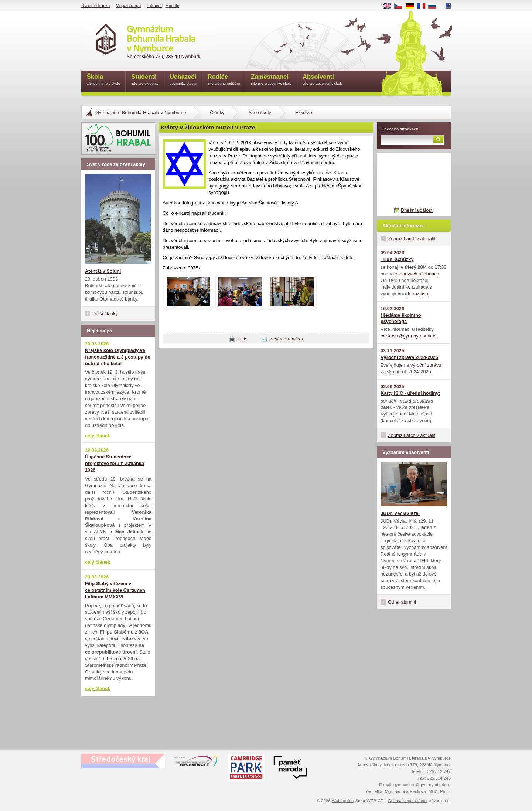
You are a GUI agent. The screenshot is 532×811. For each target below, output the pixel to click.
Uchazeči (183, 80)
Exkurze (304, 113)
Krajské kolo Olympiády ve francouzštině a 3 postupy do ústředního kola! (118, 357)
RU (435, 6)
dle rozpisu (417, 294)
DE (412, 6)
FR (424, 6)
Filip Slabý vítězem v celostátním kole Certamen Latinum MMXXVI (115, 590)
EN (389, 6)
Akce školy (260, 113)
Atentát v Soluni (103, 271)
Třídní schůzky (397, 259)
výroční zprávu (426, 365)
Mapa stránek (129, 6)
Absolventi (323, 80)
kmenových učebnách (416, 274)
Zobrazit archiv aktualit (412, 239)
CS (401, 6)
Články (217, 113)
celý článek (98, 436)
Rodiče (224, 80)
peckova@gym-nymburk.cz (409, 336)
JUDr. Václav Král (400, 513)
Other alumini (402, 602)
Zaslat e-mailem (286, 339)
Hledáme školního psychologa (401, 318)
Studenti (145, 80)
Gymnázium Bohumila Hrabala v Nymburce (141, 113)
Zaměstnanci (271, 80)
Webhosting (343, 801)
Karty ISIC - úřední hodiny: (410, 393)
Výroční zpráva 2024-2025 (409, 357)
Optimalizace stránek (408, 801)
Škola (103, 80)
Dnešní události (417, 210)
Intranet (155, 6)
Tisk (242, 339)
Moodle (172, 6)
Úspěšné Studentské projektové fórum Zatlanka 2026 (115, 463)
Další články (105, 314)
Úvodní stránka (96, 6)
